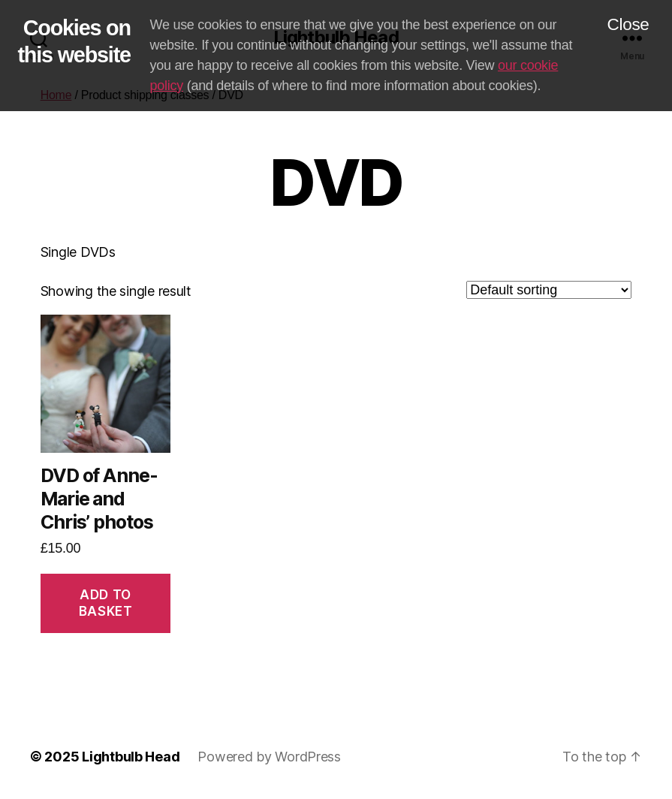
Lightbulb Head (131, 757)
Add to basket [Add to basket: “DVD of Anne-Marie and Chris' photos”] (105, 603)
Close (628, 24)
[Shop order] (549, 290)
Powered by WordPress (269, 757)
